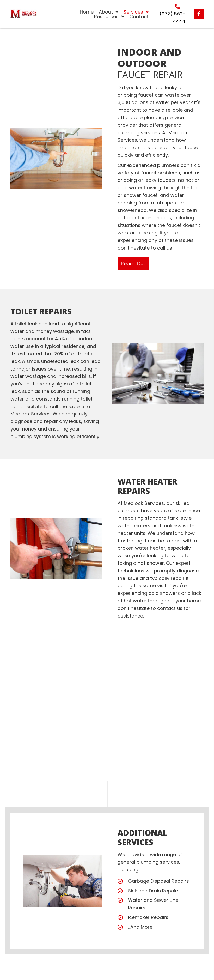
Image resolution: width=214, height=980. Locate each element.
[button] (199, 14)
